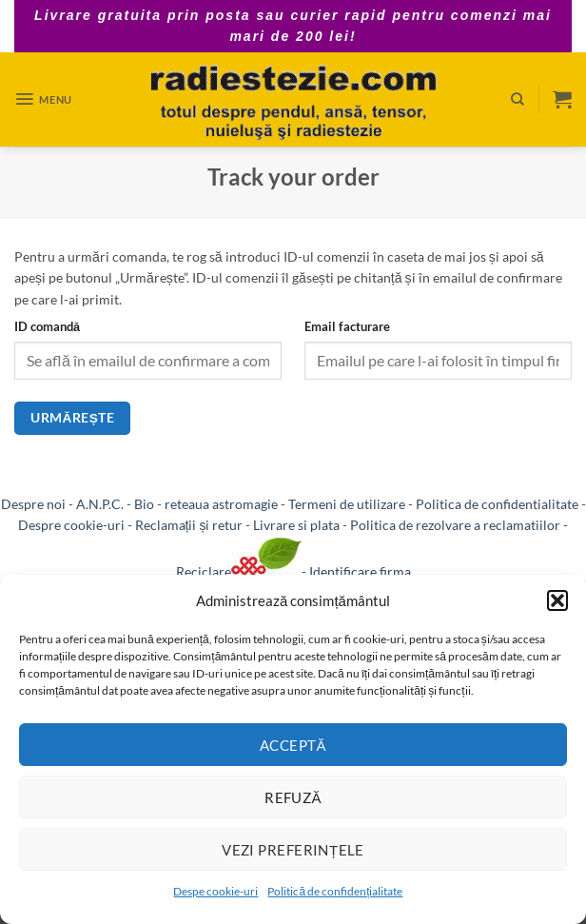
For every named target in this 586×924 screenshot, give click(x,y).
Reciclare (239, 571)
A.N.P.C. (100, 504)
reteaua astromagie (221, 504)
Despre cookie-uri (71, 525)
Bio (144, 504)
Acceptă (293, 745)
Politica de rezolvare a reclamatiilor (455, 525)
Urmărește (72, 418)
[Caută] (518, 99)
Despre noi (33, 504)
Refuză (293, 797)
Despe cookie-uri (215, 891)
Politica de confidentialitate (497, 504)
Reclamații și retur (189, 525)
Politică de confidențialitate (335, 891)
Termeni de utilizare (347, 504)
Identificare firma (360, 571)
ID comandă (47, 326)
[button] (557, 600)
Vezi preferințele (293, 850)
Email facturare (347, 326)
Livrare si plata (296, 525)
